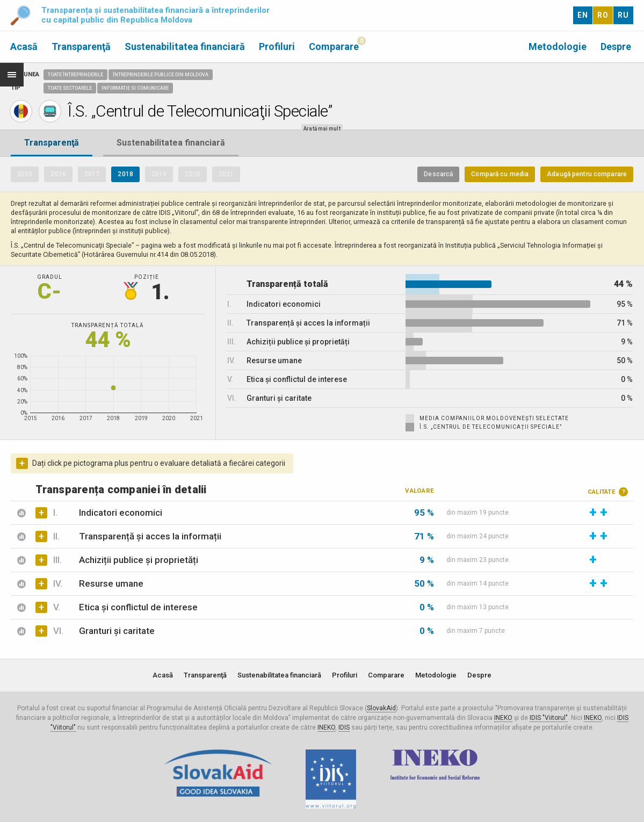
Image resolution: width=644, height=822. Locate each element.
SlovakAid (381, 708)
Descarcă (438, 174)
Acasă (24, 46)
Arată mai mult (322, 129)
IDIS (344, 727)
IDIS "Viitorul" (549, 718)
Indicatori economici (121, 513)
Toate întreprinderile (75, 75)
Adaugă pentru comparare (587, 174)
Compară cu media (500, 174)
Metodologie (558, 46)
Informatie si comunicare (135, 88)
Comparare (334, 46)
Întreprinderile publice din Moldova (161, 75)
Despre (616, 46)
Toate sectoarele (70, 88)
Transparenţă (81, 46)
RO (603, 15)
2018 (125, 174)
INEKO (503, 718)
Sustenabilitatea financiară (185, 46)
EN (583, 15)
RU (623, 15)
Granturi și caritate (117, 631)
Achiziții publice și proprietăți (139, 560)
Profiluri (277, 46)
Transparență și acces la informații (150, 536)
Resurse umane (111, 583)
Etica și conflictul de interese (138, 607)
